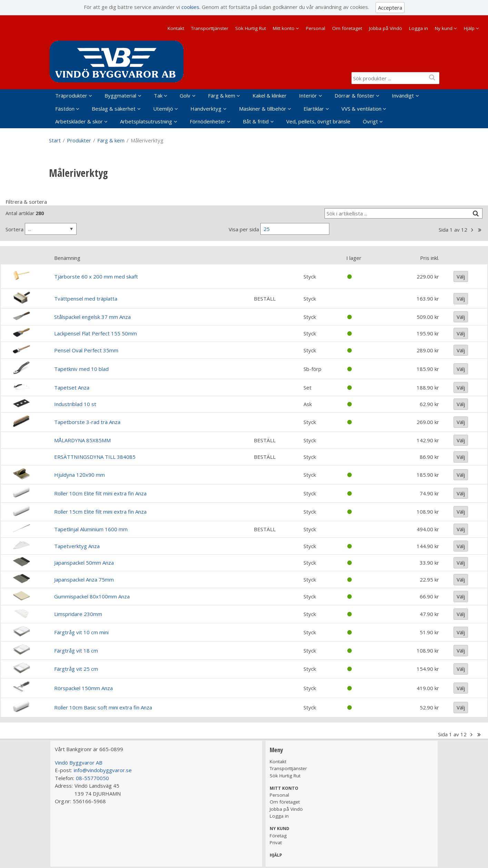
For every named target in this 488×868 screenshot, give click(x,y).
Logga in (419, 28)
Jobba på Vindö (386, 28)
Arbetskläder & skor (79, 121)
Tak (158, 95)
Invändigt (403, 95)
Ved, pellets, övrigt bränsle (318, 121)
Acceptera (390, 8)
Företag (278, 836)
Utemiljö (163, 109)
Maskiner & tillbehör (263, 109)
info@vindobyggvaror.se (103, 770)
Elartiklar (314, 109)
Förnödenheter (208, 121)
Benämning (67, 258)
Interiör (308, 95)
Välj (461, 276)
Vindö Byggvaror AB (79, 763)
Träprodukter (71, 95)
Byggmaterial (120, 95)
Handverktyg (206, 109)
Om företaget (347, 28)
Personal (316, 28)
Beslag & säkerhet (114, 109)
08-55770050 (92, 778)
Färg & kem (222, 95)
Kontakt (176, 28)
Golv (185, 95)
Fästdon (65, 109)
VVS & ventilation (361, 109)
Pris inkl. (430, 258)
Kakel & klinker (270, 95)
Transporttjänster (210, 28)
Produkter (79, 140)
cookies (190, 7)
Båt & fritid (256, 121)
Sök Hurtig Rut (251, 28)
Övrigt (370, 121)
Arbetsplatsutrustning (146, 121)
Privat (276, 842)
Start (55, 140)
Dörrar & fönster (355, 95)
